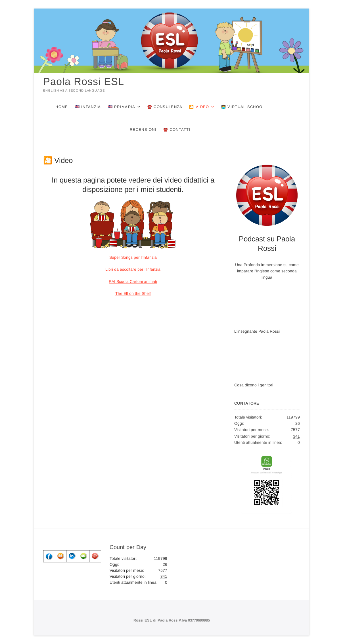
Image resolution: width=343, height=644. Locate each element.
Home (62, 107)
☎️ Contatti (177, 130)
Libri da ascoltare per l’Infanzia (133, 269)
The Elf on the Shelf (133, 293)
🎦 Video (199, 107)
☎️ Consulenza (165, 107)
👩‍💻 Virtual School (243, 107)
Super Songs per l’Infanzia (133, 257)
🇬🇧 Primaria (122, 107)
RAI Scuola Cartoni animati (133, 281)
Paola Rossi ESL (84, 81)
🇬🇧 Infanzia (88, 107)
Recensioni (143, 130)
